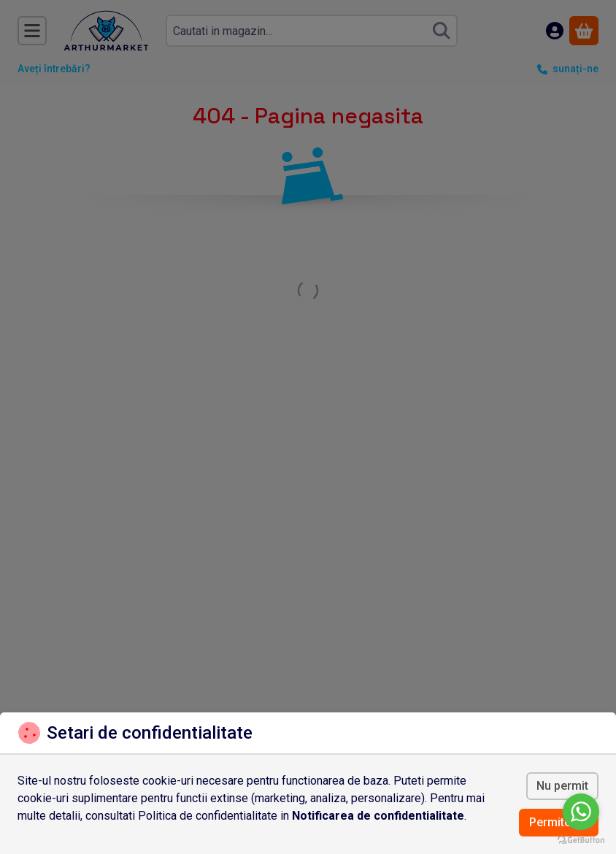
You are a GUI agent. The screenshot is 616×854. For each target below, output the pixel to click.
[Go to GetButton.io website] (581, 839)
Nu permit (562, 786)
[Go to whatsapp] (581, 812)
